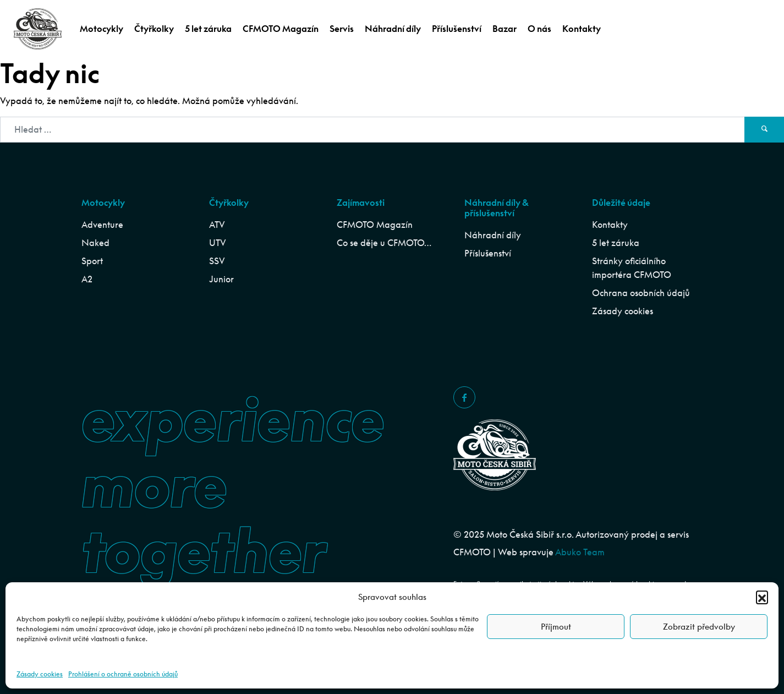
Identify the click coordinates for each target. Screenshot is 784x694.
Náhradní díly (393, 29)
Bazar (505, 29)
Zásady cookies (40, 674)
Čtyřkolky (154, 29)
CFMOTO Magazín (281, 29)
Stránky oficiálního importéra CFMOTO (632, 268)
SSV (217, 261)
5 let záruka (208, 29)
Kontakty (582, 29)
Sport (92, 261)
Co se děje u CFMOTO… (384, 243)
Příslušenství (457, 29)
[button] (762, 597)
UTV (218, 243)
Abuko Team (580, 552)
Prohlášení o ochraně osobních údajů (123, 674)
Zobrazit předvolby (699, 627)
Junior (221, 279)
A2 (87, 279)
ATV (217, 225)
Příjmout (556, 627)
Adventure (102, 225)
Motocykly (102, 29)
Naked (95, 243)
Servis (342, 29)
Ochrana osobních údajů (641, 293)
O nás (539, 29)
